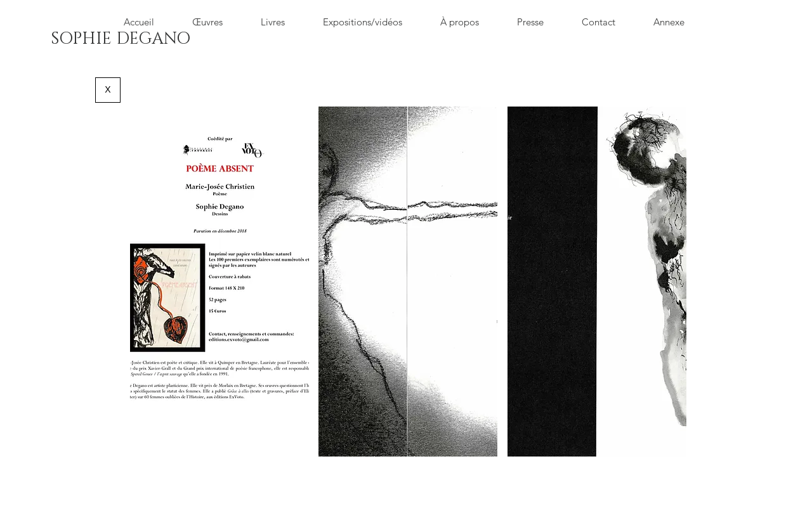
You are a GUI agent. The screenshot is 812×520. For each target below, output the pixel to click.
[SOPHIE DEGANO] (121, 39)
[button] (219, 282)
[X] (108, 90)
